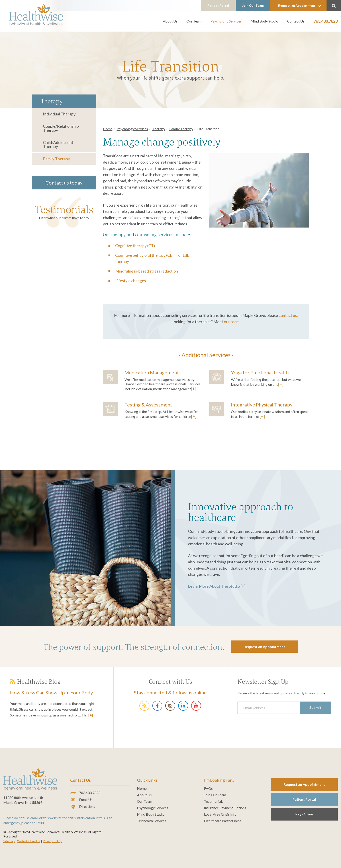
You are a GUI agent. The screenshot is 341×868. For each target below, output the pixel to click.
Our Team (194, 21)
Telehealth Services (152, 821)
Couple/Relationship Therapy (61, 128)
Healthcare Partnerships (223, 821)
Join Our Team (253, 5)
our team (232, 322)
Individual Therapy (59, 114)
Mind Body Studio (264, 21)
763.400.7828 (326, 21)
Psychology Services (226, 21)
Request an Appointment (300, 6)
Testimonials (64, 209)
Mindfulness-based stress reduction (147, 271)
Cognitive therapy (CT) (135, 246)
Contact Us (296, 21)
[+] (194, 388)
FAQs (208, 788)
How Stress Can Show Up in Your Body (51, 693)
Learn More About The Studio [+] (217, 586)
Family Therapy (56, 159)
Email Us (81, 800)
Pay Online (304, 814)
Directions (83, 807)
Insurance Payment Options (225, 808)
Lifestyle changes (131, 281)
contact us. (288, 315)
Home (108, 129)
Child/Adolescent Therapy (58, 144)
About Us (170, 21)
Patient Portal (218, 5)
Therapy (159, 129)
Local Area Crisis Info (220, 814)
